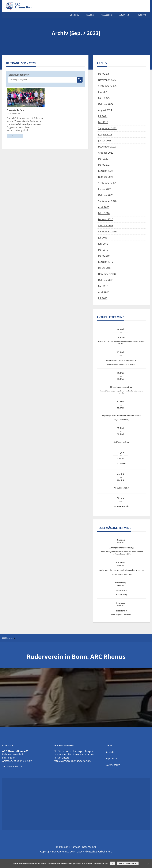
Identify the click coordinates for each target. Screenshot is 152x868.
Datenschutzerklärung (128, 863)
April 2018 (104, 292)
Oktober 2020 (106, 195)
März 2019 (104, 256)
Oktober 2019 (106, 225)
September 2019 (107, 232)
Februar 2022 (106, 171)
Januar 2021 (105, 189)
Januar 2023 (105, 141)
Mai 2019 (103, 250)
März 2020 (104, 213)
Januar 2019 (105, 268)
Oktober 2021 (106, 177)
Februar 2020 (106, 219)
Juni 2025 (103, 92)
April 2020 (104, 207)
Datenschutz (113, 765)
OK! (112, 863)
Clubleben (107, 15)
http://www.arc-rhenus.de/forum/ (73, 761)
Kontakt (142, 15)
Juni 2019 (103, 244)
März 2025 (104, 98)
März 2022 (104, 165)
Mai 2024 (103, 122)
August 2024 (105, 110)
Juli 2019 (103, 238)
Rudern (90, 15)
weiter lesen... (15, 136)
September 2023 (107, 128)
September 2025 (107, 86)
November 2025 (107, 80)
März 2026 (104, 74)
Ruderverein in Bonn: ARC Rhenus (76, 657)
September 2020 (107, 201)
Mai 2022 (103, 159)
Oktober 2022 (106, 153)
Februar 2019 (106, 262)
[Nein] (148, 864)
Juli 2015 (103, 298)
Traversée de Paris (15, 110)
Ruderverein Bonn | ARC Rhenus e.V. (23, 6)
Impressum (112, 759)
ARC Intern (125, 15)
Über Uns (74, 15)
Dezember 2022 (107, 147)
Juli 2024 (103, 116)
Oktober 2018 (106, 280)
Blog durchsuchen (19, 75)
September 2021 (107, 183)
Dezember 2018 (107, 274)
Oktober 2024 (106, 104)
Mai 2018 (103, 286)
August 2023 (105, 134)
